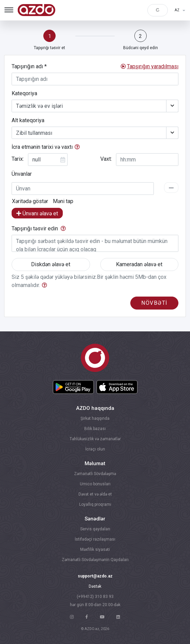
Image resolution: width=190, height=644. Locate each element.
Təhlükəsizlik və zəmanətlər (95, 439)
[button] (153, 67)
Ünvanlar (22, 174)
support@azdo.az (95, 576)
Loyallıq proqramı (95, 504)
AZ (178, 10)
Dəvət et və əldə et (95, 494)
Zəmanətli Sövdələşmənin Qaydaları (95, 560)
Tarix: (18, 159)
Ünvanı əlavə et (37, 213)
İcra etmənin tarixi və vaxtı (42, 147)
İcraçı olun (95, 449)
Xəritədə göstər (30, 201)
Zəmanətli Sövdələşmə (95, 474)
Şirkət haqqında (95, 418)
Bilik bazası (95, 429)
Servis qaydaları (95, 529)
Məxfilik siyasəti (95, 549)
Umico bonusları (95, 484)
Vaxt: (106, 159)
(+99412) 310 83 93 (95, 597)
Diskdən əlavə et (51, 264)
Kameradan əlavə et (139, 264)
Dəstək (95, 586)
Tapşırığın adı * (29, 66)
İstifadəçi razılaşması (95, 539)
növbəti (154, 303)
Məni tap (63, 201)
